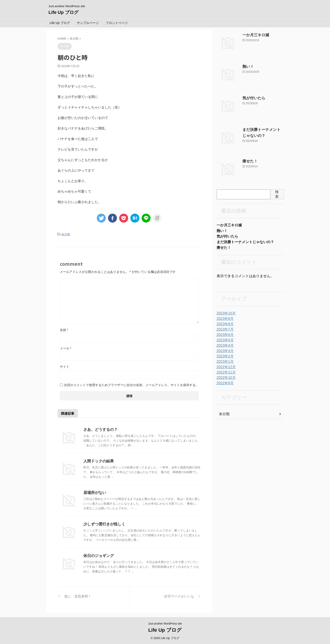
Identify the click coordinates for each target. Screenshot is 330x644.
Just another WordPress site (165, 623)
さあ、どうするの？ (99, 429)
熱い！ (247, 67)
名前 (64, 329)
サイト (65, 366)
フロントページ (117, 23)
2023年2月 (224, 359)
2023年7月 (224, 332)
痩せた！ (249, 161)
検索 (277, 194)
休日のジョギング (98, 555)
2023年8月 (224, 326)
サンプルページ (88, 23)
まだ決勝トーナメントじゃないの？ (245, 243)
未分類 (66, 234)
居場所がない (94, 492)
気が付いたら (252, 98)
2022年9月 (224, 385)
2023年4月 (224, 348)
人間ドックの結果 (98, 460)
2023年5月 (224, 342)
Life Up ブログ (64, 12)
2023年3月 (224, 353)
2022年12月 (225, 369)
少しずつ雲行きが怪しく (103, 524)
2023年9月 (224, 321)
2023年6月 (224, 337)
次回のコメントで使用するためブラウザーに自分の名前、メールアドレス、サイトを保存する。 (131, 384)
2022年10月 (225, 380)
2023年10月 (225, 316)
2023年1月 (224, 364)
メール (66, 348)
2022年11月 (225, 375)
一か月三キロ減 (253, 35)
